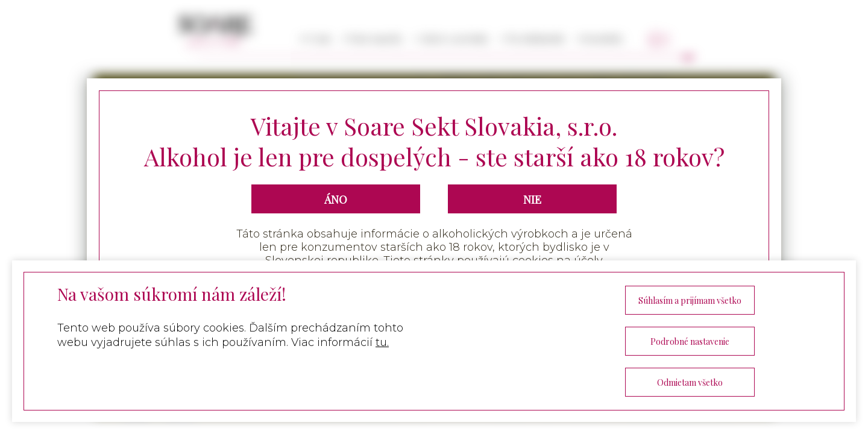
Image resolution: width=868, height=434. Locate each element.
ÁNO (336, 200)
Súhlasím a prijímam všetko (690, 300)
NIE (532, 200)
